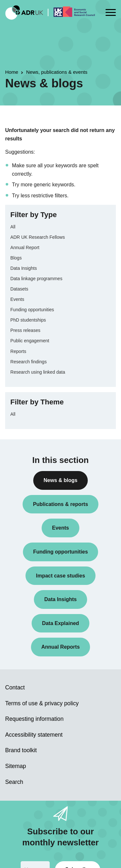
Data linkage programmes (36, 279)
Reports (18, 351)
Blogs (16, 258)
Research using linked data (38, 372)
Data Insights (24, 268)
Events (17, 299)
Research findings (29, 362)
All (13, 227)
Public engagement (30, 341)
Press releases (25, 330)
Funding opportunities (32, 310)
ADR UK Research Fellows (38, 237)
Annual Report (25, 247)
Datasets (19, 289)
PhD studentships (28, 320)
